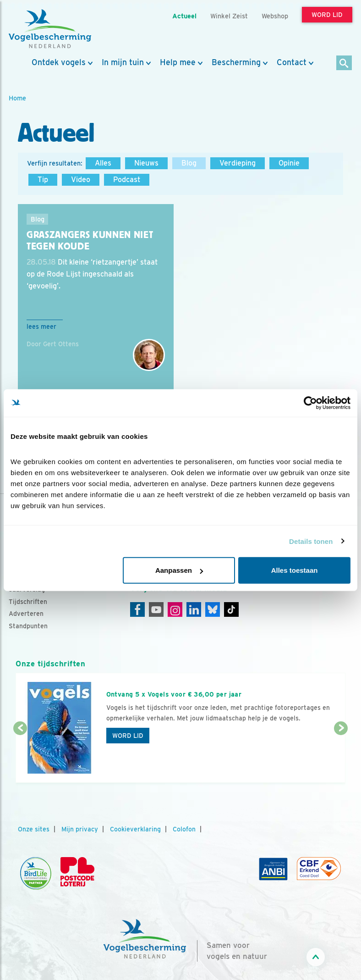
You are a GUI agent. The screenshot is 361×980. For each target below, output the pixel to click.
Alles (103, 163)
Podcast (127, 180)
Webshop (275, 16)
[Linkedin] (194, 609)
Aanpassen (179, 570)
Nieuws (146, 163)
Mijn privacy (80, 829)
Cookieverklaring (135, 829)
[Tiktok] (231, 609)
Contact (292, 62)
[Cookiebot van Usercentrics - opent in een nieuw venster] (310, 403)
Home (17, 98)
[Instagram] (175, 609)
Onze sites (34, 829)
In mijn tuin (123, 62)
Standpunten (28, 626)
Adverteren (26, 614)
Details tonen (311, 541)
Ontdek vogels (59, 62)
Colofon (184, 829)
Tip (43, 180)
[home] (50, 29)
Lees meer (41, 327)
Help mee (178, 62)
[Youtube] (156, 609)
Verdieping (238, 163)
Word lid (128, 736)
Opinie (289, 163)
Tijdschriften (28, 602)
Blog (189, 163)
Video (81, 180)
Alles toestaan (295, 570)
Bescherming (236, 62)
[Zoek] (344, 64)
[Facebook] (137, 609)
